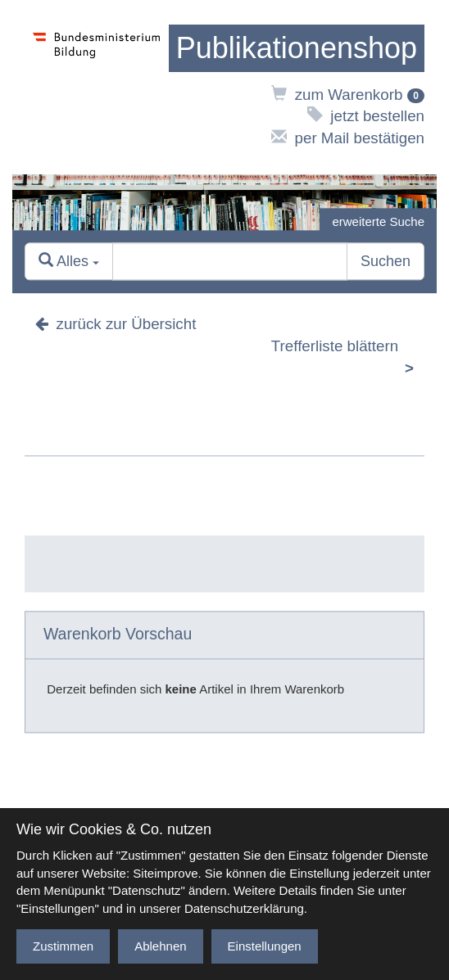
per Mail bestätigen (348, 138)
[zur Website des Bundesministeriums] (97, 87)
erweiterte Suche (378, 221)
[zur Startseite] (297, 48)
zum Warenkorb (348, 95)
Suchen (386, 262)
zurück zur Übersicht (116, 325)
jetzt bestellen (366, 116)
